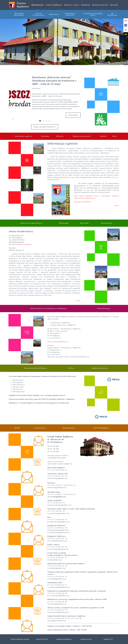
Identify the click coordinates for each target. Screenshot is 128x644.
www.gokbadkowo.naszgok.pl (20, 244)
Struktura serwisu (86, 639)
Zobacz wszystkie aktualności (45, 127)
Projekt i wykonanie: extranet (20, 639)
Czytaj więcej (73, 115)
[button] (126, 30)
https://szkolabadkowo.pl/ (58, 342)
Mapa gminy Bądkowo (83, 202)
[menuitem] (38, 5)
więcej (117, 205)
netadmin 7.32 (108, 639)
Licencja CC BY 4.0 (42, 639)
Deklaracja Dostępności (64, 639)
